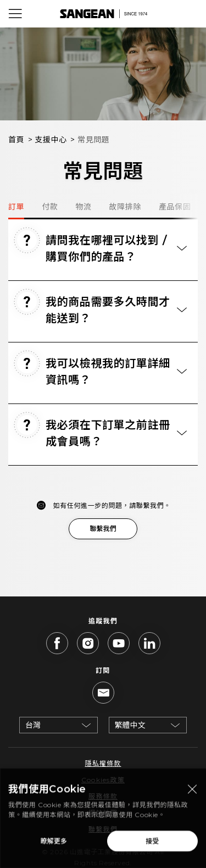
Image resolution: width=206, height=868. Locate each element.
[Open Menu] (15, 14)
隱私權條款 (103, 763)
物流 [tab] (83, 207)
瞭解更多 (54, 844)
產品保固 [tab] (175, 207)
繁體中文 (130, 725)
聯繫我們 (103, 529)
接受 (152, 844)
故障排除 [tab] (125, 207)
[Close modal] (192, 792)
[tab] (103, 250)
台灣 (33, 725)
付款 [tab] (50, 207)
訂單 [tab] (16, 207)
